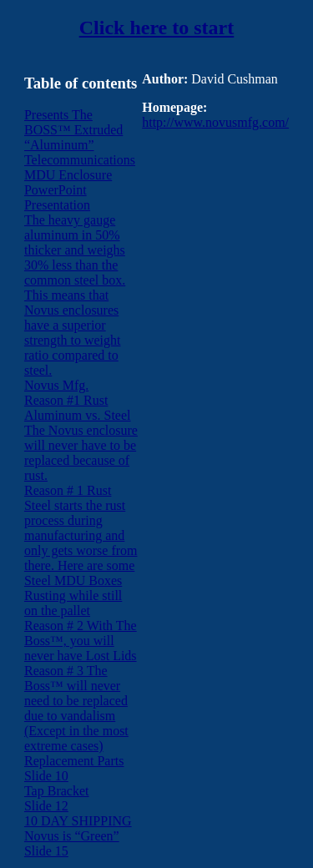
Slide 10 (46, 776)
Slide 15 (46, 851)
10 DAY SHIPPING (78, 821)
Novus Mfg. (56, 385)
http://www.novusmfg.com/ (215, 122)
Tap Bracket (57, 791)
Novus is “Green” (72, 836)
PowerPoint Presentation (57, 197)
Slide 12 (46, 806)
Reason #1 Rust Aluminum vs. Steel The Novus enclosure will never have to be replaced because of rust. (81, 438)
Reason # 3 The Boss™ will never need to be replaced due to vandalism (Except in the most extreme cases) (76, 708)
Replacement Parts (74, 761)
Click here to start (157, 28)
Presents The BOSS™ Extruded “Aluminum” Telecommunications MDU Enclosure (80, 145)
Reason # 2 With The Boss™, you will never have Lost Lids (81, 641)
